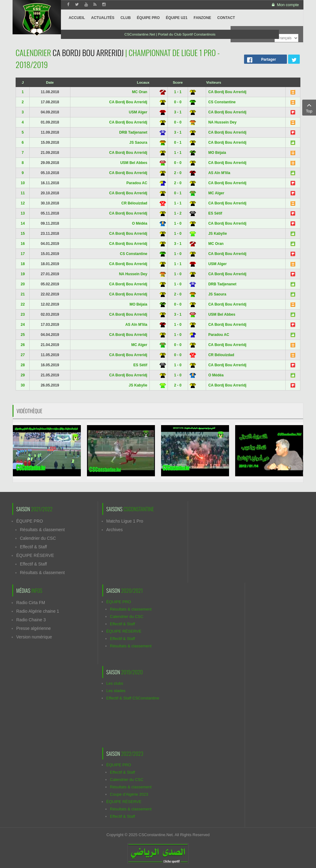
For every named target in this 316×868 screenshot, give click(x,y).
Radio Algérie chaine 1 (38, 611)
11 (23, 193)
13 (23, 213)
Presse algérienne (34, 628)
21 (23, 294)
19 (23, 274)
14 (23, 223)
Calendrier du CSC (38, 538)
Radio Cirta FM (31, 603)
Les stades (116, 691)
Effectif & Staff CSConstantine (133, 698)
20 (23, 284)
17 (23, 254)
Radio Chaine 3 (31, 620)
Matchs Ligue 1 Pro (125, 521)
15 (23, 234)
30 (23, 385)
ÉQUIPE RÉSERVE (35, 555)
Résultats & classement (42, 530)
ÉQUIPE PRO (30, 521)
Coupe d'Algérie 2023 (129, 794)
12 (23, 203)
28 (23, 365)
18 (23, 264)
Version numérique (34, 637)
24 (23, 325)
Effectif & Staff (33, 547)
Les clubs (115, 683)
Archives (115, 530)
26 (23, 345)
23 (23, 314)
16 (23, 244)
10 (23, 183)
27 (23, 355)
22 (23, 304)
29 (23, 375)
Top (309, 107)
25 (23, 335)
